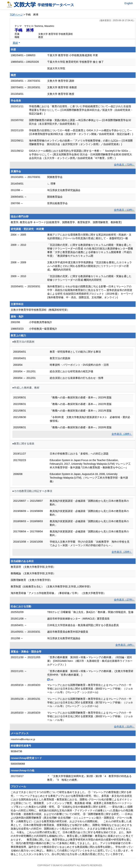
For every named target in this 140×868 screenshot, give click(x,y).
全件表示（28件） (122, 434)
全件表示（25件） (122, 552)
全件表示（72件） (124, 165)
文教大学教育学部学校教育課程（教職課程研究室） (40, 310)
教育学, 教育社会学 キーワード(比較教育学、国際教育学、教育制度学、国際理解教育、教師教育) (66, 222)
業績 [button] (15, 43)
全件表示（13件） (124, 210)
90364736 (16, 751)
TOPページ (16, 15)
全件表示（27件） (124, 600)
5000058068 (18, 764)
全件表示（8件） (125, 645)
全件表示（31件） (124, 727)
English (129, 3)
